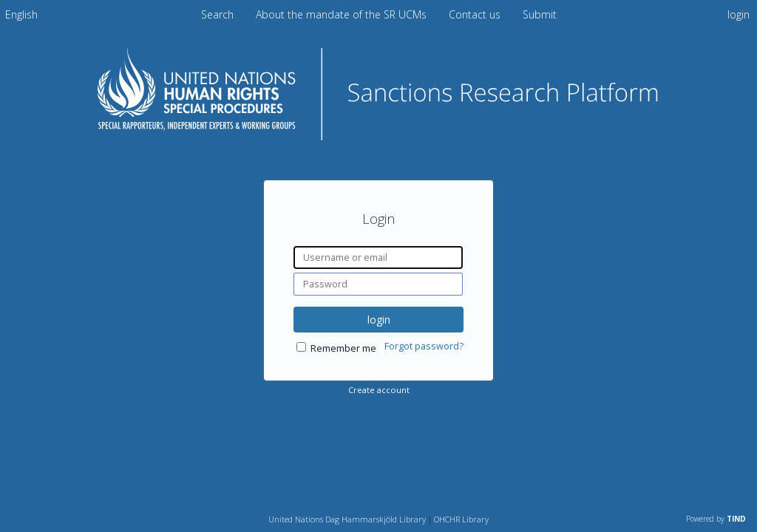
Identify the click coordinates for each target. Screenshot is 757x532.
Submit (540, 14)
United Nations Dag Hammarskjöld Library (347, 519)
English (21, 14)
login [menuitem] (739, 14)
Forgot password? (424, 346)
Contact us (476, 14)
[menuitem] (21, 14)
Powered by (716, 519)
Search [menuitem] (217, 14)
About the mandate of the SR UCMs (343, 14)
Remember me (343, 348)
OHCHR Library (461, 519)
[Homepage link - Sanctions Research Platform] (378, 136)
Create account (379, 390)
